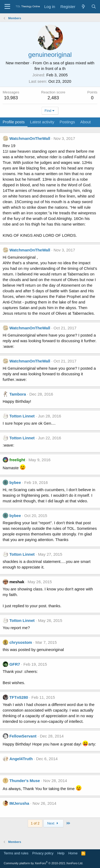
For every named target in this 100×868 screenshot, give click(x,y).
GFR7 (15, 664)
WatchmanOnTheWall (30, 138)
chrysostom (21, 642)
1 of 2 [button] (35, 823)
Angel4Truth (21, 759)
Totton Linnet (22, 416)
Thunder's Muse (25, 781)
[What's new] (83, 7)
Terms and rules (16, 853)
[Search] (94, 7)
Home (73, 853)
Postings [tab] (67, 122)
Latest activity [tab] (42, 122)
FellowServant (23, 736)
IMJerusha (19, 803)
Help (61, 853)
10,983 (11, 98)
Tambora (18, 394)
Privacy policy (43, 853)
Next (53, 823)
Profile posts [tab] (14, 122)
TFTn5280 (19, 697)
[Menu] (7, 7)
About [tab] (85, 122)
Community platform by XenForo (43, 863)
